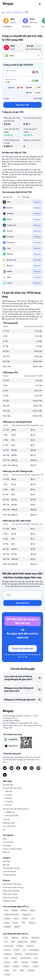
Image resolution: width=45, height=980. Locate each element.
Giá (4, 830)
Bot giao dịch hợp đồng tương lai (16, 809)
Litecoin (7, 962)
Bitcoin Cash (9, 946)
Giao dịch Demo (9, 826)
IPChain (14, 958)
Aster (6, 910)
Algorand (15, 938)
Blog (5, 839)
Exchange (7, 845)
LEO (36, 958)
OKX (23, 923)
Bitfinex (24, 910)
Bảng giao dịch (9, 823)
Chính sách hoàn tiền (11, 891)
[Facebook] (18, 768)
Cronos (17, 950)
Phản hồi (6, 852)
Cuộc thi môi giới (9, 871)
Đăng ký (37, 202)
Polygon (35, 962)
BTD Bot (9, 798)
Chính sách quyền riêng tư (13, 887)
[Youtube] (12, 768)
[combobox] (22, 56)
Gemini (25, 919)
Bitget (33, 910)
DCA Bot (9, 795)
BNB (13, 942)
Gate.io (16, 919)
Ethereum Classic (32, 954)
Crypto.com (27, 914)
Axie (6, 942)
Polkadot (25, 962)
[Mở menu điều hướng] (40, 4)
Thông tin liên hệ (9, 875)
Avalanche (36, 938)
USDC (22, 970)
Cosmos (7, 950)
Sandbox (16, 966)
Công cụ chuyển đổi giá (12, 849)
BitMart (17, 927)
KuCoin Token (26, 958)
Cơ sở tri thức (8, 842)
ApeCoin (25, 938)
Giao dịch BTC (22, 603)
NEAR (16, 962)
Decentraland (34, 950)
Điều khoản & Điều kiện (12, 884)
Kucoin (15, 923)
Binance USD (23, 942)
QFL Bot (8, 805)
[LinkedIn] (5, 775)
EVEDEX (7, 919)
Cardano (20, 946)
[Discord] (38, 768)
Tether (7, 970)
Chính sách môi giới (10, 897)
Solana (36, 966)
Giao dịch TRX (22, 105)
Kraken (7, 923)
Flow (6, 958)
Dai (24, 950)
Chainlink (30, 946)
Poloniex (32, 923)
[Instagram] (32, 768)
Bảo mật (6, 865)
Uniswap (31, 970)
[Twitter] (25, 768)
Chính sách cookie (10, 894)
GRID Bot (9, 791)
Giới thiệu (6, 861)
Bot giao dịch (8, 785)
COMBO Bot (10, 812)
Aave (6, 938)
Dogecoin (8, 954)
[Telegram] (5, 768)
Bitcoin (33, 942)
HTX (33, 919)
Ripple (7, 966)
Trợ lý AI (6, 819)
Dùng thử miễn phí (23, 649)
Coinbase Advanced (12, 914)
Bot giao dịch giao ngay (12, 788)
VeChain (7, 975)
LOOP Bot (9, 802)
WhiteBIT (8, 927)
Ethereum (18, 954)
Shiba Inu (26, 966)
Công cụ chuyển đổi (14, 12)
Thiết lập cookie (9, 901)
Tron (14, 970)
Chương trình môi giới (11, 868)
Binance (15, 910)
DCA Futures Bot (12, 816)
